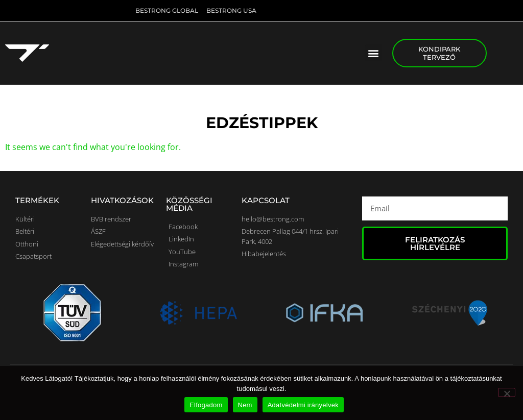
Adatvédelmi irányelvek (303, 405)
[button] (374, 53)
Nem (245, 405)
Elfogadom (206, 405)
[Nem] (507, 392)
